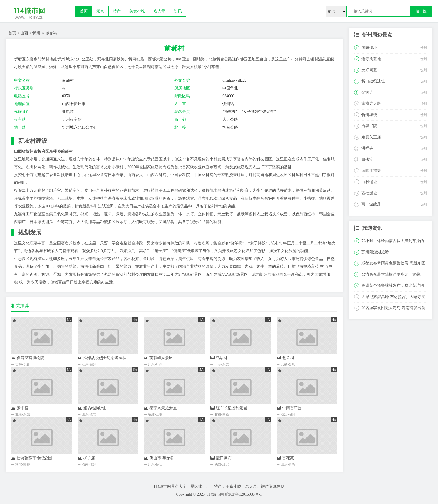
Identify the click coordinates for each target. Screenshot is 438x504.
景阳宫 (20, 408)
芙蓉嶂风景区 (158, 358)
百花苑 (285, 458)
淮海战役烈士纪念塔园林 (102, 358)
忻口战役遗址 (373, 81)
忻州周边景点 (377, 35)
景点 (100, 11)
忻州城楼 (369, 115)
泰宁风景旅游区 (160, 408)
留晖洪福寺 (371, 171)
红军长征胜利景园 (229, 408)
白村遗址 (369, 182)
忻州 (36, 33)
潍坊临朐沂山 (92, 408)
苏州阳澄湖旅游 (375, 252)
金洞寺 (367, 92)
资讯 (178, 11)
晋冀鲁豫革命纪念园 (32, 458)
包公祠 (285, 358)
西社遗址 (369, 193)
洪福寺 (367, 148)
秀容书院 (369, 126)
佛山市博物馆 (158, 458)
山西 (24, 33)
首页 (84, 11)
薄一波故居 (371, 204)
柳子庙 (86, 458)
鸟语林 (219, 358)
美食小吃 (137, 11)
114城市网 (215, 494)
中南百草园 (289, 408)
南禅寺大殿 (371, 104)
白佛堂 (367, 159)
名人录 (160, 11)
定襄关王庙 (371, 137)
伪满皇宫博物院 (28, 358)
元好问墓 (369, 70)
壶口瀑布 (221, 458)
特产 (117, 11)
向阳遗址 (369, 48)
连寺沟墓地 (371, 59)
